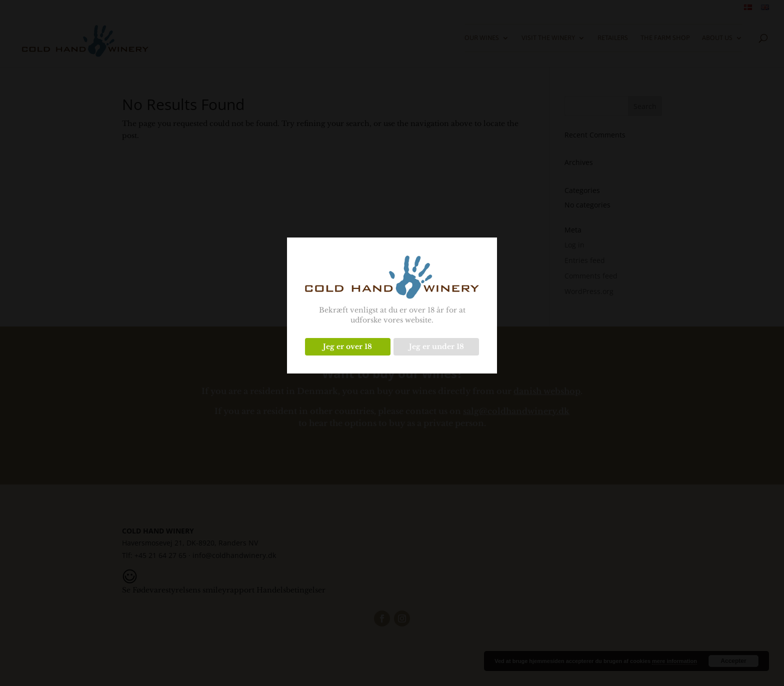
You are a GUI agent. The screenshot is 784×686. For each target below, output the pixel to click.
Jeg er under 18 (436, 346)
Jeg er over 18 (347, 346)
